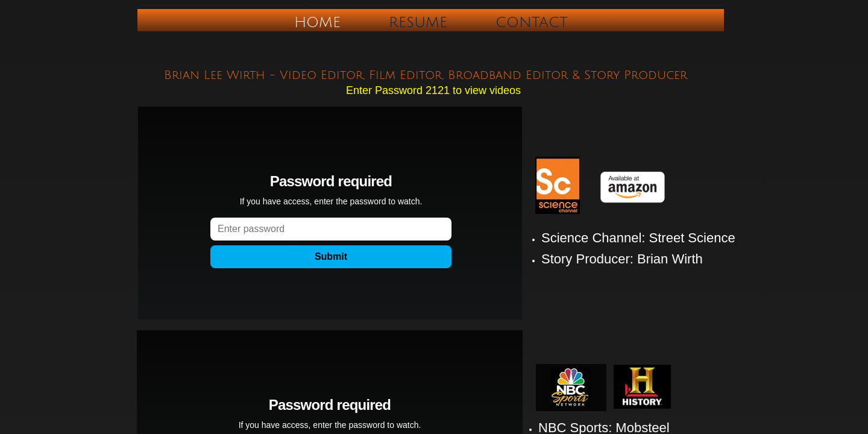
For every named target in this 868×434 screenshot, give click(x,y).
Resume (418, 22)
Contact (532, 22)
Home (317, 22)
